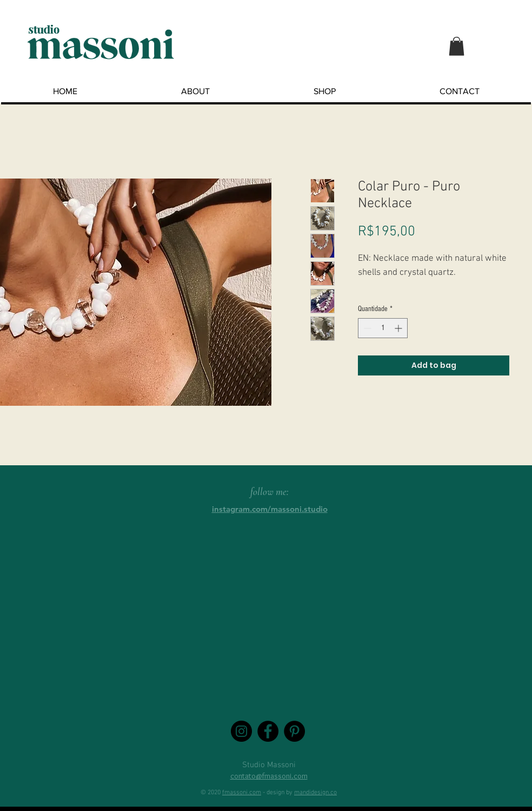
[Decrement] (366, 328)
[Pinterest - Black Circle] (294, 731)
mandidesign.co (315, 793)
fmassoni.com (242, 793)
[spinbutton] (383, 328)
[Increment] (399, 328)
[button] (457, 46)
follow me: (270, 492)
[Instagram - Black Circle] (241, 731)
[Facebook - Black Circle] (268, 731)
